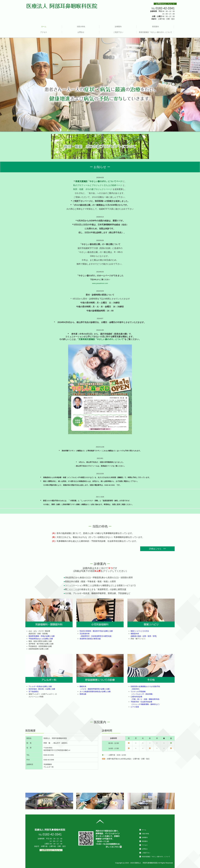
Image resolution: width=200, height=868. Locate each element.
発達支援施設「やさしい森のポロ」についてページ (99, 181)
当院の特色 (81, 27)
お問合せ (81, 32)
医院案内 (155, 27)
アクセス (44, 32)
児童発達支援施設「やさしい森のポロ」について (101, 339)
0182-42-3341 (165, 8)
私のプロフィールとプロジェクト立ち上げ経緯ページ (98, 185)
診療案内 (118, 27)
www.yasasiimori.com (100, 283)
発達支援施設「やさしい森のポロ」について (155, 32)
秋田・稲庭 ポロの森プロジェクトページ (93, 189)
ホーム (44, 27)
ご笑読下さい (118, 32)
